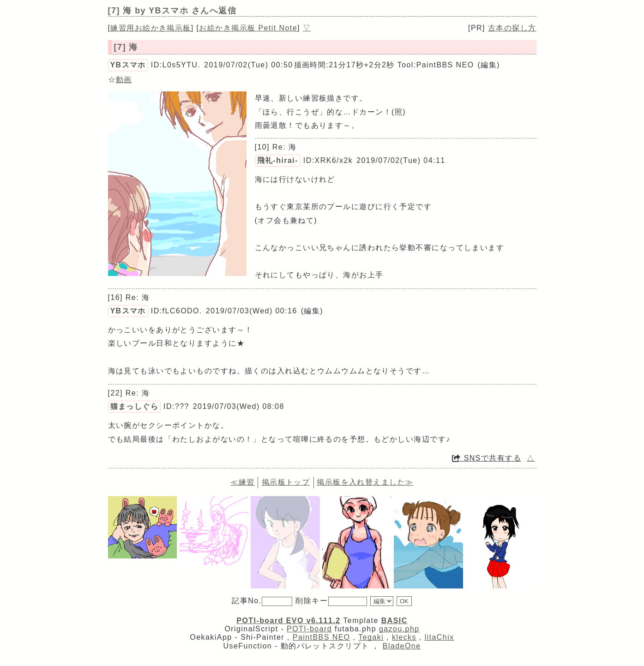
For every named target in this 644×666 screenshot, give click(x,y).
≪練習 (242, 482)
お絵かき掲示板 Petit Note (248, 28)
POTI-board (309, 629)
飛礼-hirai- (278, 160)
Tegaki (371, 637)
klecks (404, 637)
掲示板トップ (286, 482)
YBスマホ (128, 65)
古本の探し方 (512, 28)
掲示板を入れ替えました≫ (365, 482)
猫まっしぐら (135, 406)
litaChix (439, 637)
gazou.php (399, 629)
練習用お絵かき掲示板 (150, 28)
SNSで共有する (487, 458)
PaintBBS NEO (322, 637)
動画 (124, 80)
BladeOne (402, 646)
